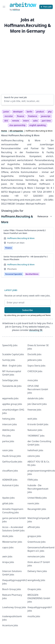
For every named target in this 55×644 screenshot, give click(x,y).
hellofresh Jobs (35, 450)
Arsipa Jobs (8, 562)
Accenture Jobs (10, 625)
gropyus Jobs (34, 536)
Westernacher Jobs (12, 542)
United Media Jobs (37, 498)
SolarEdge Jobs (10, 380)
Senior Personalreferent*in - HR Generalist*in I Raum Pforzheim (26, 258)
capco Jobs (8, 547)
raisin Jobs (8, 450)
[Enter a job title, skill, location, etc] (28, 101)
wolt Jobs (32, 419)
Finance (8, 248)
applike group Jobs (12, 404)
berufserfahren (32, 274)
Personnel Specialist (14, 274)
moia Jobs (33, 380)
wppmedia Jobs (10, 398)
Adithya (16, 10)
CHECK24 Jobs (35, 371)
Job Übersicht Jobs (37, 404)
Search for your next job (15, 97)
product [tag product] (40, 112)
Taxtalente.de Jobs (12, 386)
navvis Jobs (33, 503)
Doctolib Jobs (34, 354)
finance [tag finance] (21, 116)
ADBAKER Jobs (10, 480)
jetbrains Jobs (35, 360)
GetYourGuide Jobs (12, 462)
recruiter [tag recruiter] (9, 116)
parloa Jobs (8, 441)
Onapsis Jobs (34, 589)
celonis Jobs (34, 456)
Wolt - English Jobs (12, 366)
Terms (48, 315)
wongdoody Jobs (36, 580)
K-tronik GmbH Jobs (38, 424)
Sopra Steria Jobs (37, 366)
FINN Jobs (33, 480)
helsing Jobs (9, 419)
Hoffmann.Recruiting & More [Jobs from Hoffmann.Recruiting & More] (21, 238)
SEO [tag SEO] (6, 121)
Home (4, 131)
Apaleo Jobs (8, 498)
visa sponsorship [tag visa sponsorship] (17, 125)
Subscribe (28, 310)
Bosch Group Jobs (12, 589)
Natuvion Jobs (35, 430)
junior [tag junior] (6, 112)
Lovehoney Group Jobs (14, 607)
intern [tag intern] (26, 121)
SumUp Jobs (9, 360)
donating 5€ (36, 330)
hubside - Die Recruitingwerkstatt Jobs (38, 489)
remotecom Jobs (36, 556)
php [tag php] (50, 112)
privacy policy (36, 315)
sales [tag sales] (35, 121)
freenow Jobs (34, 410)
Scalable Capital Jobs (13, 354)
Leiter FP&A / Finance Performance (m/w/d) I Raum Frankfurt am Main (25, 232)
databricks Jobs (36, 398)
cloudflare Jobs (10, 471)
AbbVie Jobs (8, 430)
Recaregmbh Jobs (37, 509)
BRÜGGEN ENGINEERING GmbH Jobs (39, 598)
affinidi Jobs (34, 527)
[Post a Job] (46, 7)
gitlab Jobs (8, 503)
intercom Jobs (10, 424)
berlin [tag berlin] (30, 112)
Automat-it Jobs (10, 485)
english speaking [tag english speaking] (38, 125)
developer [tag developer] (18, 112)
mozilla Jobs (34, 616)
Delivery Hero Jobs (37, 571)
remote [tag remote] (16, 121)
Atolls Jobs (8, 536)
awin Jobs (7, 556)
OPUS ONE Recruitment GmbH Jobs (38, 389)
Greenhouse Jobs (37, 542)
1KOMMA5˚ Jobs (36, 436)
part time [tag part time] (46, 121)
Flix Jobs (7, 436)
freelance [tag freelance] (33, 116)
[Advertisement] (27, 63)
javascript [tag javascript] (46, 116)
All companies (17, 131)
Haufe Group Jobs (12, 456)
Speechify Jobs (10, 345)
